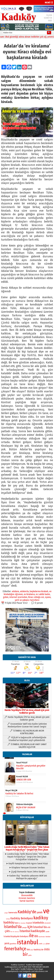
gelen (6, 597)
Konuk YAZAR (22, 759)
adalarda (24, 591)
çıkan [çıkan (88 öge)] (48, 944)
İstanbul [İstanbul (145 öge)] (25, 931)
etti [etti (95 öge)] (49, 927)
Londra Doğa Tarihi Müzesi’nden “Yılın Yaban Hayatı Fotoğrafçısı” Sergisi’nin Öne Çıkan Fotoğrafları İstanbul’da (27, 848)
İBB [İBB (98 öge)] (28, 950)
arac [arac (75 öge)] (32, 950)
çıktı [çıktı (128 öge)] (7, 931)
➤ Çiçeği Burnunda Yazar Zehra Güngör (27, 872)
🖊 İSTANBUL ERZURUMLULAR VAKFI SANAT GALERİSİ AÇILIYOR (27, 746)
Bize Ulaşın (39, 969)
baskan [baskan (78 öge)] (48, 937)
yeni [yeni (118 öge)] (7, 943)
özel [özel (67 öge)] (44, 944)
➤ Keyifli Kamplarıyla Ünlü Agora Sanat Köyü (27, 863)
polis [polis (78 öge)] (30, 955)
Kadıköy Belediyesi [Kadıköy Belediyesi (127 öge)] (22, 918)
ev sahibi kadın (43, 594)
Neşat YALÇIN (11, 773)
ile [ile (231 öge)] (31, 936)
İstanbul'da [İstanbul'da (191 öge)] (13, 927)
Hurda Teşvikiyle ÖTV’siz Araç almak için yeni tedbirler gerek (27, 710)
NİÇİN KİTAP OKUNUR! (26, 790)
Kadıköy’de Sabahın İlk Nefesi (19, 776)
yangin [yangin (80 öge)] (24, 927)
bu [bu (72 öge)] (11, 932)
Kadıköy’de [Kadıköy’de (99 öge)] (39, 950)
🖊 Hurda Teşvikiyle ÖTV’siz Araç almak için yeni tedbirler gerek (27, 718)
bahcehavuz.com (41, 971)
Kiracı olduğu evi (36, 597)
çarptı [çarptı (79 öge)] (47, 932)
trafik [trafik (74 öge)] (40, 944)
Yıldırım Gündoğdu (24, 787)
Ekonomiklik (27, 895)
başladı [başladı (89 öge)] (29, 923)
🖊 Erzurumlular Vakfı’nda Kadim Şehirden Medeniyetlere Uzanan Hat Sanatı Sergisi (27, 725)
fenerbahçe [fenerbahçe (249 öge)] (15, 949)
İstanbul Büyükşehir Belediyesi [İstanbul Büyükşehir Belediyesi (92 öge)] (16, 936)
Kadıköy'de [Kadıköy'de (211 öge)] (27, 912)
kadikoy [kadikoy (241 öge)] (41, 918)
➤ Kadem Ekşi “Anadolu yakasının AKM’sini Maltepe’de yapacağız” (27, 877)
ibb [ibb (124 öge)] (36, 936)
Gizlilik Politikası (27, 969)
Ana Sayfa (15, 969)
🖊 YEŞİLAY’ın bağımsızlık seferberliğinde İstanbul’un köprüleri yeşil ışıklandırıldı (27, 739)
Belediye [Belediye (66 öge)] (17, 932)
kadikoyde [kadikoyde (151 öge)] (38, 931)
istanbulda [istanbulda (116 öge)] (38, 923)
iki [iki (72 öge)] (20, 923)
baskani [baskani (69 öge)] (23, 923)
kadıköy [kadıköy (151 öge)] (9, 922)
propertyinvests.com (14, 971)
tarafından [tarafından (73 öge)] (42, 937)
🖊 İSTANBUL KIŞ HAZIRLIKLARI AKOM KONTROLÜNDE (27, 732)
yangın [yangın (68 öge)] (6, 913)
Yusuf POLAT (22, 801)
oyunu (48, 597)
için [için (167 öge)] (30, 927)
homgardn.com (28, 971)
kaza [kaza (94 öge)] (16, 923)
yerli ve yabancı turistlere (27, 600)
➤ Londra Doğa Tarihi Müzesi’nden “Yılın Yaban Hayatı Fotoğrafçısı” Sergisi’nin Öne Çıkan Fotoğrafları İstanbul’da (27, 857)
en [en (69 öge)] (13, 932)
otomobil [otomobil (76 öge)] (47, 923)
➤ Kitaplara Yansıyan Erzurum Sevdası (27, 868)
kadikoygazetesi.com (13, 967)
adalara (15, 591)
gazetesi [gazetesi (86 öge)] (13, 944)
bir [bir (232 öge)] (25, 954)
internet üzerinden (18, 597)
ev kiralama (29, 594)
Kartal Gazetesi (27, 901)
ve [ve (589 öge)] (46, 911)
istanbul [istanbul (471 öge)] (28, 942)
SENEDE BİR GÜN (24, 762)
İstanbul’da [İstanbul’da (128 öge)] (40, 927)
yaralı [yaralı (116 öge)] (40, 912)
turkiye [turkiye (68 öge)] (8, 919)
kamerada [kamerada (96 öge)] (13, 913)
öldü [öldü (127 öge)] (47, 949)
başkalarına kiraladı (39, 591)
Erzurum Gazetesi (27, 898)
